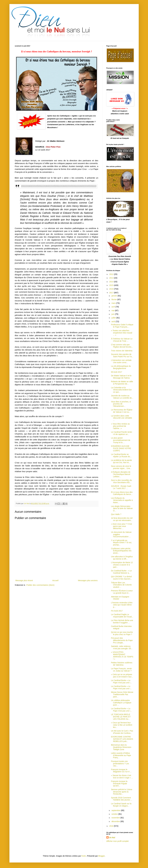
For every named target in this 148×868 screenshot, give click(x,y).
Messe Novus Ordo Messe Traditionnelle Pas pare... (122, 694)
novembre (116, 818)
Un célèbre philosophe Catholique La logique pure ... (121, 703)
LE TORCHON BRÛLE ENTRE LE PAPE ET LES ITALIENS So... (121, 717)
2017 (112, 293)
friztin (84, 856)
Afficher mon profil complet (117, 841)
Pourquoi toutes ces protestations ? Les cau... (120, 764)
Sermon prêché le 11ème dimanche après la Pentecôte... (122, 792)
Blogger (101, 856)
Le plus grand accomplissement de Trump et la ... (121, 440)
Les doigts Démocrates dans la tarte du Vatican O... (122, 509)
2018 (112, 826)
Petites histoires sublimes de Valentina (122, 664)
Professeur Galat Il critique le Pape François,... (122, 326)
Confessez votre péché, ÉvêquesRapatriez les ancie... (121, 551)
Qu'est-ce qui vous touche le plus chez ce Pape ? (122, 633)
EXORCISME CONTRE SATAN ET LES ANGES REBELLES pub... (122, 739)
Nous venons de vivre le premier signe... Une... (121, 467)
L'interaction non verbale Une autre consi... (121, 361)
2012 (112, 274)
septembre (116, 810)
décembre (116, 821)
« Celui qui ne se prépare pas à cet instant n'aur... (122, 676)
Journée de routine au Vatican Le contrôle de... (122, 397)
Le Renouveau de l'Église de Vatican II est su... (122, 411)
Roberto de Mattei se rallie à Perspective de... (122, 383)
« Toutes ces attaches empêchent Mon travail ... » (122, 333)
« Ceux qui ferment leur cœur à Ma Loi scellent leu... (122, 725)
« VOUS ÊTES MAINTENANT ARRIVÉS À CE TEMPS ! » (122, 655)
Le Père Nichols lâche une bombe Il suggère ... (122, 621)
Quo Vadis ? (116, 514)
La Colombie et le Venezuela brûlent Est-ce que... (121, 390)
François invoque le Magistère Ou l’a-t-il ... (121, 771)
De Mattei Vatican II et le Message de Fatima (121, 377)
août (114, 322)
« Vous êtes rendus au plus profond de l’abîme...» (120, 426)
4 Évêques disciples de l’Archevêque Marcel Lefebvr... (121, 474)
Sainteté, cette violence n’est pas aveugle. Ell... (122, 647)
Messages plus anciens (88, 580)
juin (113, 314)
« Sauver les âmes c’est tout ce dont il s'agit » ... (122, 777)
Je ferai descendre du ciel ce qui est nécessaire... (122, 519)
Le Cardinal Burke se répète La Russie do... (121, 455)
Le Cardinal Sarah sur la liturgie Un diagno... (121, 805)
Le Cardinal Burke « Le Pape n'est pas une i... (121, 681)
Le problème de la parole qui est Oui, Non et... (121, 461)
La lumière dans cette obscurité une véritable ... (121, 418)
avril (114, 307)
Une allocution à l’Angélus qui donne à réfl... (122, 558)
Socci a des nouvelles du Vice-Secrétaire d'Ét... (121, 481)
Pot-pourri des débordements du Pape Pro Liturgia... (122, 640)
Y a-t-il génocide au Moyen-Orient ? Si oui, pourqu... (121, 543)
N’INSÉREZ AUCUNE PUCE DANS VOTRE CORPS (121, 448)
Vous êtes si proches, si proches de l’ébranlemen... (121, 404)
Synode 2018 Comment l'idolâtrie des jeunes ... (122, 799)
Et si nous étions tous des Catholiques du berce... (122, 493)
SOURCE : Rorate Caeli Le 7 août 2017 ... (121, 487)
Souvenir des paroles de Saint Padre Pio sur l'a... (122, 355)
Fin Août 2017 (117, 611)
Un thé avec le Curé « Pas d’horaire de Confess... (122, 732)
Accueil (55, 580)
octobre (115, 814)
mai (113, 310)
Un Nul (112, 838)
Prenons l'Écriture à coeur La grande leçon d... (122, 592)
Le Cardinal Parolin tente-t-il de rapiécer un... (122, 433)
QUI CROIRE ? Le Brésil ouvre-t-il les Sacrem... (121, 578)
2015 (112, 285)
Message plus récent (24, 580)
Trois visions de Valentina (122, 351)
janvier (115, 296)
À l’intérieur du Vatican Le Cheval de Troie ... (122, 340)
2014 (112, 282)
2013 (112, 278)
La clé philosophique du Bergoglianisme (121, 367)
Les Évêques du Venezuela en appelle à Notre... (122, 500)
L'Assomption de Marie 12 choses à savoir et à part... (122, 565)
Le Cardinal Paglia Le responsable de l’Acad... (122, 616)
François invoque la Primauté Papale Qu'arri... (119, 784)
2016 (112, 289)
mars (114, 303)
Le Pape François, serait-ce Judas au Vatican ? (121, 670)
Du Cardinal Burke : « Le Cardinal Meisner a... (121, 572)
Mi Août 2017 (116, 372)
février (114, 299)
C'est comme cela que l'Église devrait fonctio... (122, 346)
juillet (114, 318)
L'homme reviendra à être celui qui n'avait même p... (122, 605)
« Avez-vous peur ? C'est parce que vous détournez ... (121, 526)
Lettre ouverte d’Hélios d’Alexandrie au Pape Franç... (121, 755)
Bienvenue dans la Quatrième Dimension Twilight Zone (121, 747)
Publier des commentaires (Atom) (40, 585)
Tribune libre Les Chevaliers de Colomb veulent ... (121, 585)
